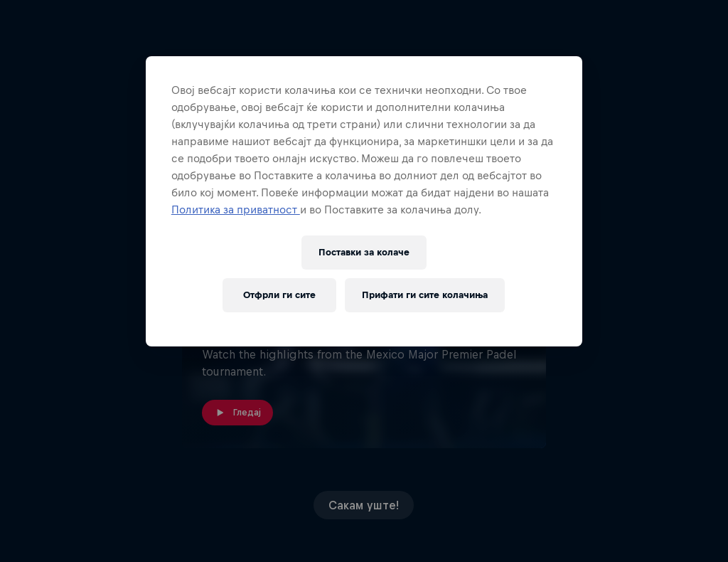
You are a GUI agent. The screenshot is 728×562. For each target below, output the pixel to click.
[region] (364, 201)
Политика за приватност (236, 210)
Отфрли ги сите (279, 295)
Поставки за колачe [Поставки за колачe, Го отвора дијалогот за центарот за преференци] (364, 252)
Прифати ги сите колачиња (425, 295)
